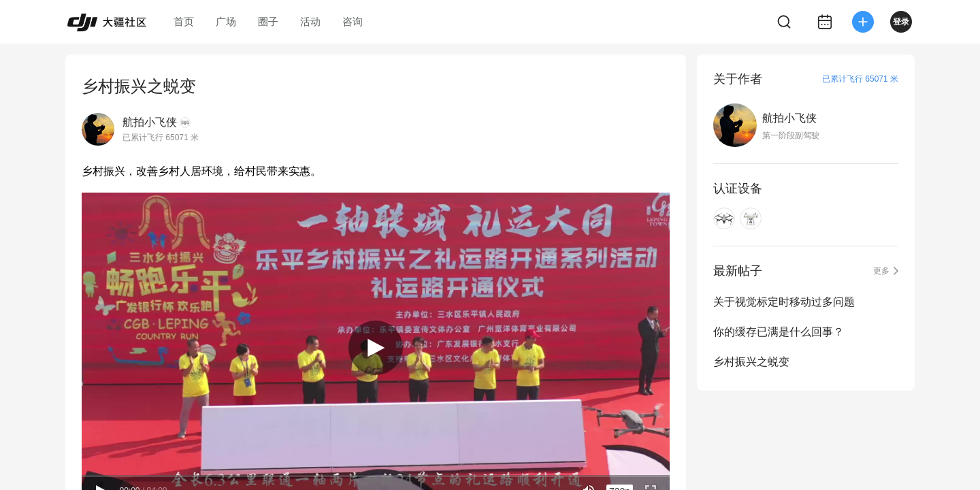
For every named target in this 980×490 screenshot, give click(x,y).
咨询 (353, 21)
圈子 (268, 21)
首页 (184, 21)
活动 (310, 21)
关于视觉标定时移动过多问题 (784, 302)
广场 (226, 21)
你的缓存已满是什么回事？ (779, 332)
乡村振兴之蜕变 (751, 362)
